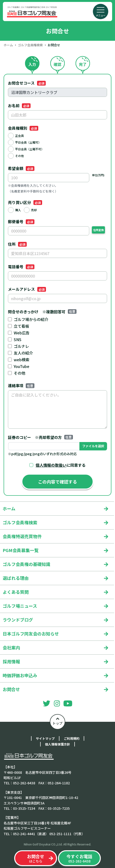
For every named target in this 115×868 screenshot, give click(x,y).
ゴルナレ (21, 346)
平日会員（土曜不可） (30, 149)
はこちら (36, 858)
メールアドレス (27, 289)
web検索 (22, 360)
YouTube (22, 366)
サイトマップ (45, 738)
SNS (18, 339)
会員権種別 (23, 128)
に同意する (61, 465)
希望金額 (21, 168)
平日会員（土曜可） (28, 142)
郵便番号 (21, 221)
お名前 (19, 105)
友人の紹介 (23, 353)
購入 (18, 210)
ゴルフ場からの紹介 (31, 319)
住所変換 (98, 230)
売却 (34, 210)
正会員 (19, 136)
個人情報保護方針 (57, 744)
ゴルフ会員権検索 (30, 45)
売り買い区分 (25, 202)
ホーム (8, 45)
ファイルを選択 (93, 446)
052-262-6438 (79, 858)
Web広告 (22, 333)
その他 (19, 156)
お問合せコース (27, 83)
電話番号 (21, 267)
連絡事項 (21, 385)
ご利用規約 (72, 738)
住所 (17, 244)
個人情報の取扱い (51, 465)
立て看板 (21, 326)
